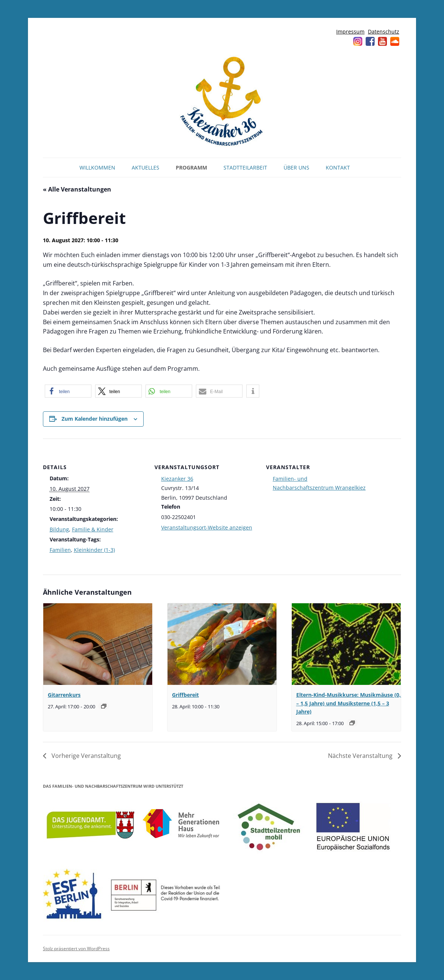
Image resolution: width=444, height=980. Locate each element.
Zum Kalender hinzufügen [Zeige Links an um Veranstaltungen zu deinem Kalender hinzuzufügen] (95, 419)
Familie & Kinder (93, 529)
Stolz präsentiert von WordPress (76, 949)
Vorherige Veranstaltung (85, 756)
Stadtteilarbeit (245, 167)
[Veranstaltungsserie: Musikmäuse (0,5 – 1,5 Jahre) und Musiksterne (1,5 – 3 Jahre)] (352, 723)
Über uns (296, 167)
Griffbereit (185, 695)
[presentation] (98, 644)
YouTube (382, 41)
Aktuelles (146, 167)
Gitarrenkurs (64, 695)
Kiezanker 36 (177, 479)
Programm (191, 167)
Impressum (350, 31)
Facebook (370, 41)
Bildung (59, 529)
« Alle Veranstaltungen (77, 189)
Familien (60, 550)
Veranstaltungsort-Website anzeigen (207, 527)
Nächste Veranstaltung (361, 756)
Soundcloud (395, 41)
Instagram (358, 41)
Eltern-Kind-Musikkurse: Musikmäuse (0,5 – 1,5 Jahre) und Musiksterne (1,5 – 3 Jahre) (350, 703)
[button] (68, 391)
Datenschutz (384, 31)
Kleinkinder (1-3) (94, 550)
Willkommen (97, 167)
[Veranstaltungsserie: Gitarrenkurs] (104, 706)
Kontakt (338, 167)
